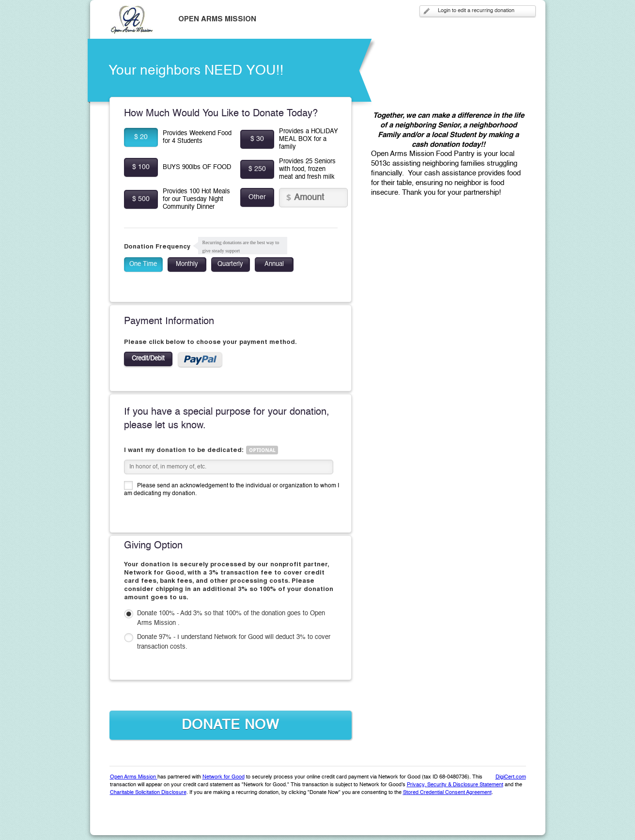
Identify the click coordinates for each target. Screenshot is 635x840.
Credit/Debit (148, 359)
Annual (274, 264)
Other (257, 197)
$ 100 (141, 167)
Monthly (187, 264)
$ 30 (257, 139)
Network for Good (224, 777)
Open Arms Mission (134, 777)
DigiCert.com (511, 777)
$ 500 (141, 199)
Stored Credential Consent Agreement (447, 793)
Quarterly (230, 264)
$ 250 (257, 169)
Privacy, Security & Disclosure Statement (455, 785)
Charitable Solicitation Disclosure (148, 793)
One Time (143, 264)
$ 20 (141, 137)
